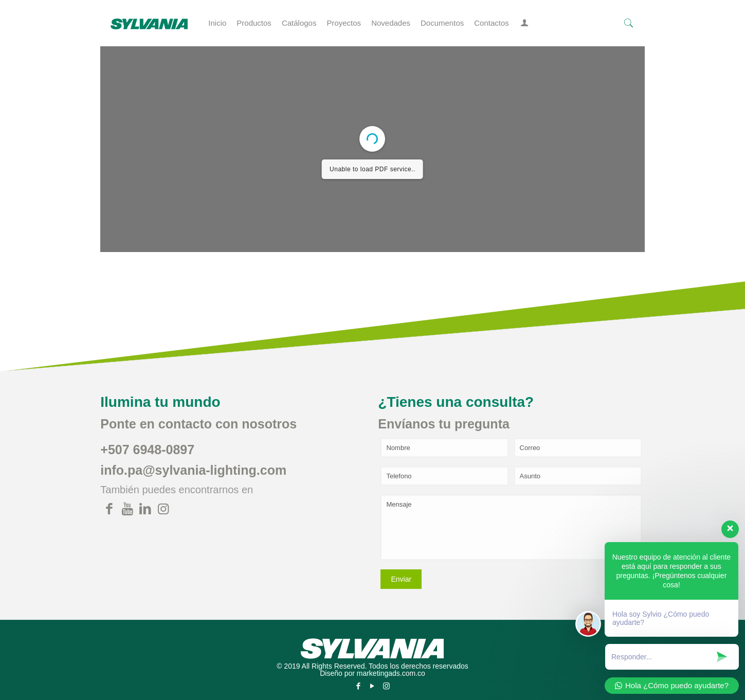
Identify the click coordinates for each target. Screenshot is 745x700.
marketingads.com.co (391, 673)
